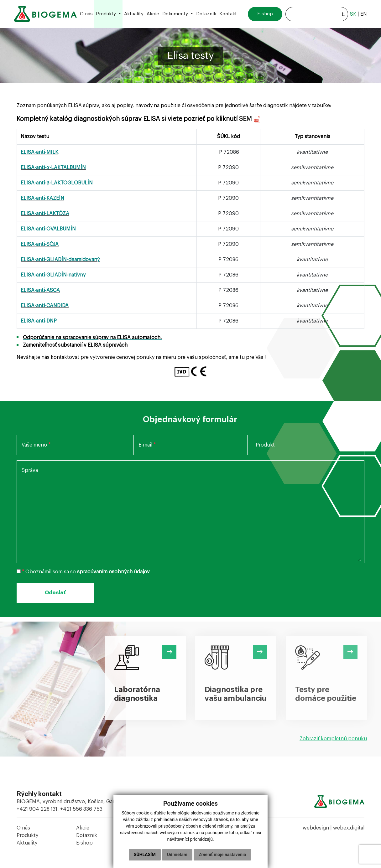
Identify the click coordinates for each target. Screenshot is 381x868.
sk (353, 14)
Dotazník (87, 835)
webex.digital (349, 828)
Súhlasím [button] (145, 855)
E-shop (84, 843)
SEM (246, 119)
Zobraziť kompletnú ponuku (333, 739)
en (364, 14)
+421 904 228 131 (37, 809)
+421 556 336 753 (81, 809)
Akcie (83, 828)
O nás (23, 828)
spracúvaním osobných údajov (113, 572)
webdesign (316, 828)
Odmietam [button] (177, 855)
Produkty (27, 835)
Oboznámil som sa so (83, 572)
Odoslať (55, 593)
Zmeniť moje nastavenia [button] (222, 855)
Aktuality (27, 843)
